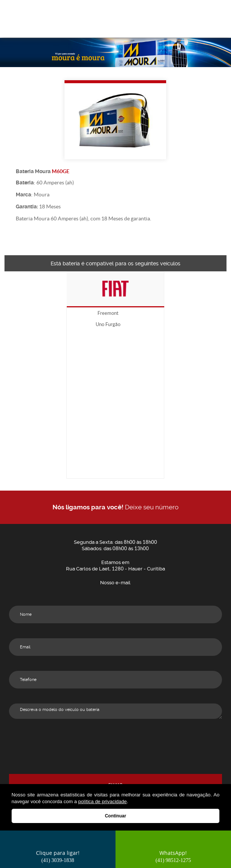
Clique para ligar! (58, 856)
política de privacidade (103, 801)
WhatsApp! (173, 856)
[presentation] (115, 748)
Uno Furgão (108, 325)
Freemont (108, 313)
